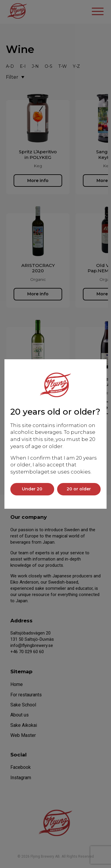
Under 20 (32, 489)
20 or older (79, 489)
